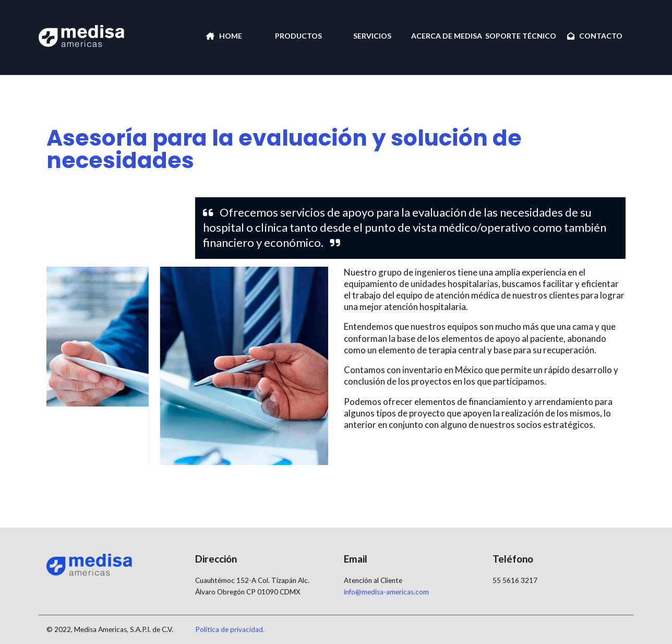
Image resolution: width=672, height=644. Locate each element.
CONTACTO (595, 36)
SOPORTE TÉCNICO (521, 36)
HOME (224, 36)
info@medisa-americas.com (386, 592)
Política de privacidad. (230, 629)
